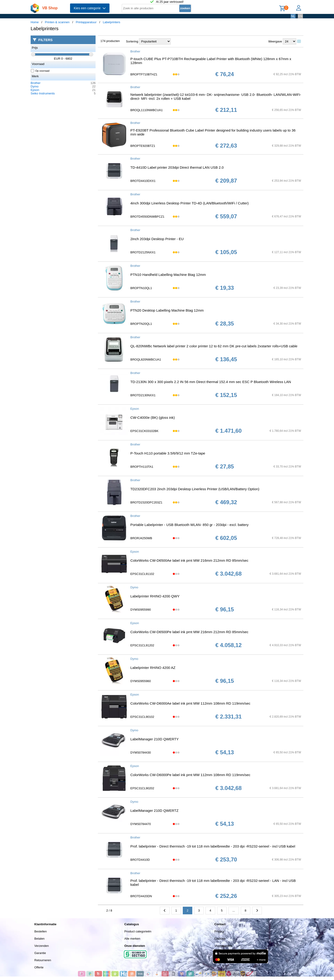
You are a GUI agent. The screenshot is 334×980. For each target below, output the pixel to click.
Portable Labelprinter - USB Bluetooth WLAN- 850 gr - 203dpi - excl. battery (189, 525)
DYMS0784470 (141, 824)
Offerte (39, 967)
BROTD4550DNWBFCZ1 (147, 217)
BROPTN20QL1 (141, 324)
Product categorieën (138, 931)
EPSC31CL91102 (142, 574)
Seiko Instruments (43, 93)
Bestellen (40, 931)
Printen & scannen (57, 22)
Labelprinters (111, 22)
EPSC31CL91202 (142, 645)
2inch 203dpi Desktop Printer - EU (157, 239)
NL (293, 16)
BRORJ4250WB (141, 538)
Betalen (39, 939)
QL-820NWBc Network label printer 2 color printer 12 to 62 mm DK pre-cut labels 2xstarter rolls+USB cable (214, 346)
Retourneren (43, 960)
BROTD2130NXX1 (143, 395)
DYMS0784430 (141, 753)
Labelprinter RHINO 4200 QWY (155, 596)
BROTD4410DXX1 (143, 181)
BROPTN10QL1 (141, 288)
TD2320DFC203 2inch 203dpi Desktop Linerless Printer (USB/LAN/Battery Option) (195, 489)
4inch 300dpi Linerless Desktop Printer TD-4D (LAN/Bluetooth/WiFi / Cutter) (189, 203)
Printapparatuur (86, 22)
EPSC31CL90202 (142, 788)
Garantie (40, 953)
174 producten (110, 41)
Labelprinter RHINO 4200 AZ (153, 668)
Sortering (132, 41)
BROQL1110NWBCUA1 (146, 110)
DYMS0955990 (141, 610)
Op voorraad (40, 71)
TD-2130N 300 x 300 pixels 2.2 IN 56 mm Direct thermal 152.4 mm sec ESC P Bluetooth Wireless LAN (211, 382)
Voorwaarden (223, 946)
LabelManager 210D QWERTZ (154, 811)
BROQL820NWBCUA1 (146, 359)
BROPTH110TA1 (142, 467)
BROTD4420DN (141, 896)
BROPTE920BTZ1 (143, 146)
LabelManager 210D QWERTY (154, 739)
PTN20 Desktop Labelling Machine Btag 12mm (167, 310)
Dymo (35, 86)
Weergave (275, 41)
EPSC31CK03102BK (144, 431)
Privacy (219, 931)
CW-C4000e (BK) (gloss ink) (153, 417)
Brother (36, 83)
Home (35, 22)
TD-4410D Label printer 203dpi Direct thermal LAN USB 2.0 (177, 167)
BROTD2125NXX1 (143, 252)
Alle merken (132, 939)
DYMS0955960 (141, 681)
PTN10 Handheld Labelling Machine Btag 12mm (168, 275)
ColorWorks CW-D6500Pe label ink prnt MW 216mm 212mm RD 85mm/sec (189, 632)
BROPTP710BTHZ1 (144, 74)
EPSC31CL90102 (142, 717)
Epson (35, 90)
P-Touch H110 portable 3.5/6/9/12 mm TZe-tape (168, 453)
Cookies (220, 939)
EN (300, 16)
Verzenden (42, 946)
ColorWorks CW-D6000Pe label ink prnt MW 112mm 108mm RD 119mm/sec (190, 775)
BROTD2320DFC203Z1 (146, 502)
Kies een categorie (90, 8)
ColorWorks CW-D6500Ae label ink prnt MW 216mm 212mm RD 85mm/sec (189, 560)
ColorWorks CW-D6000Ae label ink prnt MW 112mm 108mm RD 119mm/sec (190, 703)
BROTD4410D (140, 860)
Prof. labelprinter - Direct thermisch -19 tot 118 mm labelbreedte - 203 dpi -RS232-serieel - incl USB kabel (213, 846)
